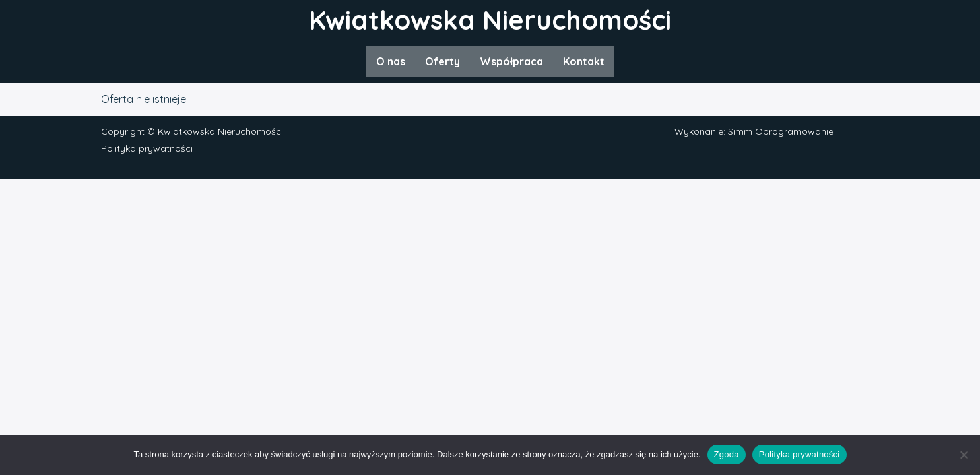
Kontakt (584, 61)
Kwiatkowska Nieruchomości (490, 20)
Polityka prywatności (147, 148)
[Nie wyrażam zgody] (964, 455)
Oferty (442, 61)
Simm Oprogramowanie (781, 131)
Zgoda (727, 454)
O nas (391, 61)
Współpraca (511, 61)
